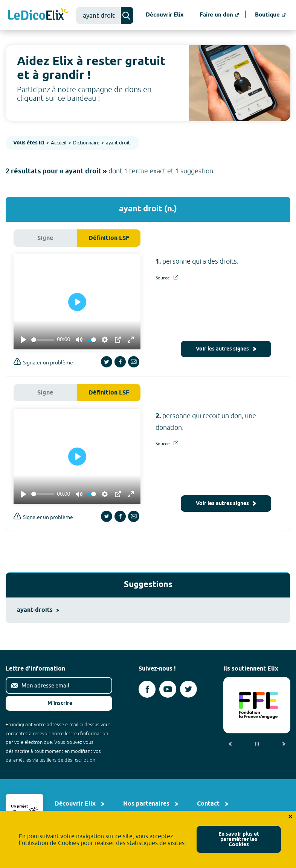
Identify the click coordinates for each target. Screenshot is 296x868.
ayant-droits (38, 610)
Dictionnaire (86, 143)
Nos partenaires (146, 804)
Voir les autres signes (226, 349)
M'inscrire (54, 703)
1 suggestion (193, 171)
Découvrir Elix (75, 804)
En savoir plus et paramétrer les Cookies (239, 840)
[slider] (43, 340)
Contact (208, 804)
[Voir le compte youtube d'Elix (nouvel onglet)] (168, 689)
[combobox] (98, 15)
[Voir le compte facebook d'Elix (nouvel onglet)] (147, 689)
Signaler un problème (43, 362)
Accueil (59, 143)
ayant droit (118, 143)
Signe (45, 238)
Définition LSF (109, 238)
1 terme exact (145, 171)
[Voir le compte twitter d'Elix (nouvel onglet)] (188, 689)
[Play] (23, 340)
